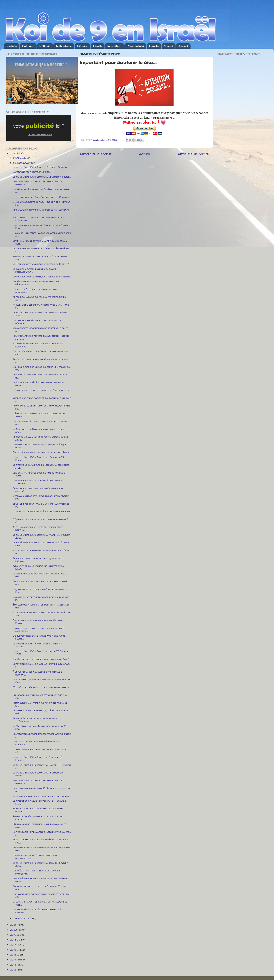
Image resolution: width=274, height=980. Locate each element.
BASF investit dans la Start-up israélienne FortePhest (38, 219)
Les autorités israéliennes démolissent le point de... (40, 329)
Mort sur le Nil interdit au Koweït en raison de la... (40, 704)
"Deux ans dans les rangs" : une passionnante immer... (39, 825)
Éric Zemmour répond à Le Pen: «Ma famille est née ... (41, 606)
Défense (45, 46)
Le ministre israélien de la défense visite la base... (42, 796)
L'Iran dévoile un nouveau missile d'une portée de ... (41, 391)
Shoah (98, 46)
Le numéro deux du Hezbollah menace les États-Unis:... (41, 544)
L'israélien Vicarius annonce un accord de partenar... (37, 872)
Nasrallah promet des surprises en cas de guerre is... (38, 345)
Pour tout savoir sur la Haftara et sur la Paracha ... (38, 183)
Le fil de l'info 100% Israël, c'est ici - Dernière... (41, 167)
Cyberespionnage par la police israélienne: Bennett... (38, 622)
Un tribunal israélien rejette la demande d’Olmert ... (37, 322)
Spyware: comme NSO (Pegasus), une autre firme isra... (41, 849)
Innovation (114, 46)
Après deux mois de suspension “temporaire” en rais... (39, 298)
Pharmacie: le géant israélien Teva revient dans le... (41, 407)
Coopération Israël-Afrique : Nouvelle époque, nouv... (40, 446)
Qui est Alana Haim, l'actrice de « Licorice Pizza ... (42, 452)
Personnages (135, 46)
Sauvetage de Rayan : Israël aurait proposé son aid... (41, 614)
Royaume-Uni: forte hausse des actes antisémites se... (42, 234)
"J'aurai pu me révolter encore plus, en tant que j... (41, 598)
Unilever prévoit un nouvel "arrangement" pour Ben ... (40, 227)
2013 (13, 965)
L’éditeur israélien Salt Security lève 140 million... (42, 197)
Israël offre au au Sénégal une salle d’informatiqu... (35, 856)
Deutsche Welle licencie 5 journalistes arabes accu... (40, 438)
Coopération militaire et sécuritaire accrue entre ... (42, 735)
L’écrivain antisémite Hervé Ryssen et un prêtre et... (41, 497)
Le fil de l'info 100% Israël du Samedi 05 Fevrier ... (42, 766)
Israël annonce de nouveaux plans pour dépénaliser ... (36, 283)
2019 (14, 935)
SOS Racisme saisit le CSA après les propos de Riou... (40, 841)
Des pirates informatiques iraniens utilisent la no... (40, 376)
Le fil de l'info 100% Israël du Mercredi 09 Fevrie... (38, 459)
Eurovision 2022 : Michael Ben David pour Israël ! (41, 665)
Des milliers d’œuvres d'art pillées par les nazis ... (41, 211)
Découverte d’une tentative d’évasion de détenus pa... (40, 360)
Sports (154, 46)
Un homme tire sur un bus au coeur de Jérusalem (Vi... (41, 368)
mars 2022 (20, 158)
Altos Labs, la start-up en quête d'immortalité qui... (40, 583)
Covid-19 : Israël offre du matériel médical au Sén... (40, 242)
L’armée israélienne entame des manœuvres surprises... (38, 629)
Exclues (12, 46)
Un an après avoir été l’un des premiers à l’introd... (37, 911)
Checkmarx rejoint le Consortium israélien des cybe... (40, 903)
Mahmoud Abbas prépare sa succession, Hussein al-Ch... (41, 337)
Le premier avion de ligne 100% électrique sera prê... (40, 712)
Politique (28, 46)
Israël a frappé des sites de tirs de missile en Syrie (39, 474)
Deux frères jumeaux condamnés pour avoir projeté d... (38, 490)
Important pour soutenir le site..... (32, 172)
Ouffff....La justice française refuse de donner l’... (42, 277)
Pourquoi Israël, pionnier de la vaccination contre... (38, 818)
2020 (14, 930)
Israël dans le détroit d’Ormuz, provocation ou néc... (40, 575)
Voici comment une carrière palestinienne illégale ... (42, 399)
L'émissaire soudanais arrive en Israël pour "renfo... (39, 415)
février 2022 (21, 163)
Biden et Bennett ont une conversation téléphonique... (35, 720)
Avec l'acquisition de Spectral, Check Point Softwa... (38, 528)
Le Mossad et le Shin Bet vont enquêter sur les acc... (40, 430)
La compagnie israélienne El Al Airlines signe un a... (41, 790)
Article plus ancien (193, 154)
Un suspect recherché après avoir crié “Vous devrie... (39, 637)
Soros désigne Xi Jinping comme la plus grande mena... (40, 880)
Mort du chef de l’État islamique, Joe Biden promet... (38, 810)
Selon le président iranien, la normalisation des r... (41, 505)
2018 (14, 940)
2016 (14, 950)
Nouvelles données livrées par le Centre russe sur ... (40, 258)
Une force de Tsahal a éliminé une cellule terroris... (37, 482)
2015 (14, 955)
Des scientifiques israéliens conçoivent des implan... (37, 559)
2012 (13, 970)
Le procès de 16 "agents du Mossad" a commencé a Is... (41, 466)
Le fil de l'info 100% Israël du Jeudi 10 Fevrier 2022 (40, 314)
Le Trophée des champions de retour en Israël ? (41, 264)
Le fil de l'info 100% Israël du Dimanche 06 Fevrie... (38, 758)
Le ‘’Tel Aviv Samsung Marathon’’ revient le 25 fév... (40, 727)
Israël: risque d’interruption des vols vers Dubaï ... (42, 659)
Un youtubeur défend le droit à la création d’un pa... (40, 423)
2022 (14, 153)
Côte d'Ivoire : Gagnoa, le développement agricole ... (42, 689)
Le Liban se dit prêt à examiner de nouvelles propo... (38, 384)
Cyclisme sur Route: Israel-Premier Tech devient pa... (41, 203)
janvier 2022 (21, 918)
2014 (13, 960)
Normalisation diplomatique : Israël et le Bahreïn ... (42, 833)
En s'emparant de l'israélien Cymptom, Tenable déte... (40, 888)
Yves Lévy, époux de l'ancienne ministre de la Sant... (38, 567)
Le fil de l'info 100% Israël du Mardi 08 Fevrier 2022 (41, 536)
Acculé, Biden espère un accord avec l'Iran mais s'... (41, 306)
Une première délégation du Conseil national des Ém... (41, 591)
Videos (169, 46)
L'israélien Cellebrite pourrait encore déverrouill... (35, 291)
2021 (13, 925)
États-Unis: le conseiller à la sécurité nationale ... (42, 513)
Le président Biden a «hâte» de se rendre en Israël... (38, 645)
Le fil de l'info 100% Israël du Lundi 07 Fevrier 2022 (40, 653)
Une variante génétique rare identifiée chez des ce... (41, 895)
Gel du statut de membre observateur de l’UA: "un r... (41, 552)
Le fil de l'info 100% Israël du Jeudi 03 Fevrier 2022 (40, 864)
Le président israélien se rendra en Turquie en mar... (40, 802)
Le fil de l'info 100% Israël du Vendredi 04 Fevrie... (38, 774)
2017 (13, 945)
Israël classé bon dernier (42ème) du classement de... (42, 191)
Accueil (183, 46)
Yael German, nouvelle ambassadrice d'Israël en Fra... (42, 681)
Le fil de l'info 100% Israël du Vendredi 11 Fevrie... (42, 177)
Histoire (82, 46)
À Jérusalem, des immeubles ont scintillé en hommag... (38, 673)
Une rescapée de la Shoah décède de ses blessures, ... (36, 743)
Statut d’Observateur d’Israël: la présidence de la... (40, 353)
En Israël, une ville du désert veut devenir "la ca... (40, 696)
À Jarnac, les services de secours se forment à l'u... (40, 521)
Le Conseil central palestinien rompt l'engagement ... (34, 270)
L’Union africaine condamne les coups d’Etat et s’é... (40, 751)
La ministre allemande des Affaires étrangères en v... (41, 250)
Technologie (64, 46)
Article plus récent (95, 154)
